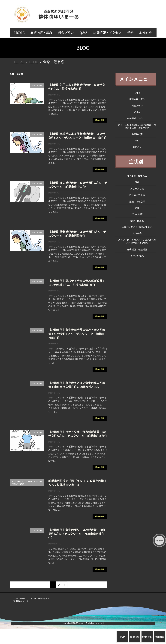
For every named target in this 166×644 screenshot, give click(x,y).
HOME (137, 93)
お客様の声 (137, 134)
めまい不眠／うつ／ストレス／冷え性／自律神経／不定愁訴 (137, 241)
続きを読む (100, 120)
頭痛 (137, 182)
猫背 (137, 208)
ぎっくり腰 (137, 214)
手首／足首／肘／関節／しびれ (137, 227)
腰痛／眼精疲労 (137, 201)
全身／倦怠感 (137, 221)
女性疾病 (137, 233)
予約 (137, 141)
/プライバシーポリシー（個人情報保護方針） (32, 599)
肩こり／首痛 (137, 189)
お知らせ (137, 147)
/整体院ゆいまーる (21, 601)
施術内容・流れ (137, 99)
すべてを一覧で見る (137, 176)
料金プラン (137, 106)
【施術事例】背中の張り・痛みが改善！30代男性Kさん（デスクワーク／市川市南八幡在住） (77, 534)
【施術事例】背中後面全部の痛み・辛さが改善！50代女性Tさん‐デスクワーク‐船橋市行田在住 (77, 334)
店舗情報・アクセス (137, 118)
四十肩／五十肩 (137, 195)
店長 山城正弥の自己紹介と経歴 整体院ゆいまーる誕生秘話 (137, 126)
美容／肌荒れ (137, 256)
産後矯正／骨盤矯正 (137, 249)
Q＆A (137, 112)
